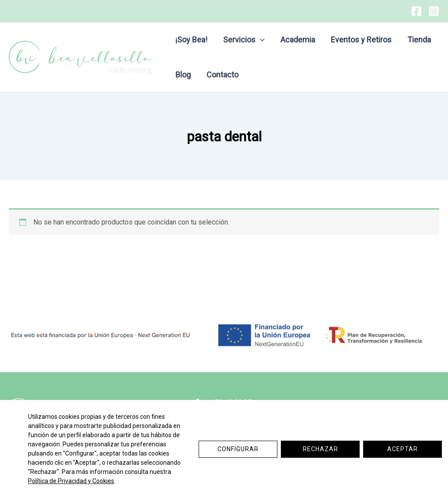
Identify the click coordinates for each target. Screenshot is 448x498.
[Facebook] (416, 11)
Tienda (419, 40)
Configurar (238, 449)
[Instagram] (434, 11)
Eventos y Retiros (361, 40)
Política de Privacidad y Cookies (71, 481)
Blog (183, 75)
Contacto (222, 75)
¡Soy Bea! (191, 40)
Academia (298, 40)
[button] (260, 40)
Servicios (244, 40)
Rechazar (320, 449)
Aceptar (402, 449)
